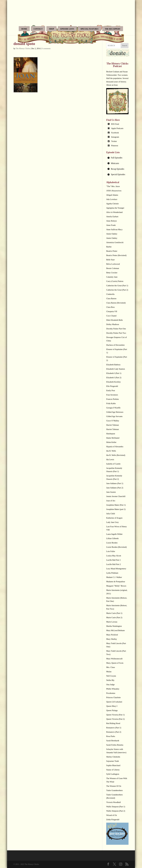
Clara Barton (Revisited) (116, 303)
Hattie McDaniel (113, 438)
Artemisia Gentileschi (115, 242)
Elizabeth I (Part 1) (114, 373)
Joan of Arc (111, 501)
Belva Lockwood (113, 264)
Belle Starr (110, 260)
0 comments (46, 49)
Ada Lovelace (112, 199)
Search (125, 46)
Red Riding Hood (113, 723)
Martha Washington (114, 626)
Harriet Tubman (112, 425)
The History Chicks (23, 49)
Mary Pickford (112, 635)
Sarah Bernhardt (113, 741)
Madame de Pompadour (116, 582)
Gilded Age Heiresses (115, 412)
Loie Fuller (111, 551)
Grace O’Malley (113, 421)
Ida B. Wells (111, 451)
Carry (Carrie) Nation (115, 281)
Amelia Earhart (112, 217)
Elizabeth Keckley (113, 382)
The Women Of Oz (114, 786)
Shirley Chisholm (113, 757)
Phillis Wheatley (113, 689)
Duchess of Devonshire (115, 345)
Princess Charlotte (113, 697)
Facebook (115, 133)
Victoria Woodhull (114, 802)
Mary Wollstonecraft (114, 659)
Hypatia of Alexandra (115, 447)
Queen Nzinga (112, 710)
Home (24, 29)
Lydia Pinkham (112, 573)
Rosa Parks (111, 736)
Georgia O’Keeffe (113, 408)
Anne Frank (111, 225)
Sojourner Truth (112, 761)
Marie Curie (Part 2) (114, 617)
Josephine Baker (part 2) (116, 509)
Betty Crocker (112, 273)
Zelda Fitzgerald (113, 820)
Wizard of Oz (112, 815)
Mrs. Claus (111, 667)
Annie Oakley (112, 234)
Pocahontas (111, 693)
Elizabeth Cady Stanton (116, 369)
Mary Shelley (112, 639)
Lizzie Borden (112, 543)
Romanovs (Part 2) (114, 732)
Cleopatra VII (112, 311)
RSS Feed (115, 124)
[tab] (117, 158)
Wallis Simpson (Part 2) (116, 811)
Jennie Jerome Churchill (116, 496)
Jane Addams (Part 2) (115, 488)
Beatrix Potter (112, 251)
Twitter (114, 141)
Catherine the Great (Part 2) (117, 290)
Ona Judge (110, 685)
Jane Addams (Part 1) (115, 483)
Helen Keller (111, 442)
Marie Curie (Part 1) (114, 613)
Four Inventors (112, 395)
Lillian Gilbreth (112, 538)
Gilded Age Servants (114, 416)
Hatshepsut (111, 434)
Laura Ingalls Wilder (114, 534)
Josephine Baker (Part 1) (116, 505)
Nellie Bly (110, 680)
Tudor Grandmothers (114, 790)
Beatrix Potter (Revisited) (116, 255)
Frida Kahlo (111, 403)
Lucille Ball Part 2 (113, 564)
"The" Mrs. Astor (113, 186)
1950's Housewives (114, 191)
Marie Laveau (112, 622)
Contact (38, 29)
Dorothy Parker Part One (116, 329)
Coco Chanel (111, 316)
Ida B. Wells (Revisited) (116, 455)
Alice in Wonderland (114, 212)
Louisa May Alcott (114, 556)
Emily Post (111, 390)
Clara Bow (110, 307)
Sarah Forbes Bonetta (115, 745)
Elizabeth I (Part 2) (114, 378)
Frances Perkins (112, 399)
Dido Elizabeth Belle (114, 320)
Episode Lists (67, 29)
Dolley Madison (113, 324)
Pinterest (115, 146)
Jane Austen (111, 492)
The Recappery (113, 29)
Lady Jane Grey (112, 522)
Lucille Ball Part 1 (113, 560)
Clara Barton (111, 298)
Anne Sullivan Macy (114, 229)
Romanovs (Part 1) (114, 728)
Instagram (115, 137)
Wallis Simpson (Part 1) (116, 807)
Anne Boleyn (111, 221)
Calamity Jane (112, 277)
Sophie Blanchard (113, 765)
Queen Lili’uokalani (114, 702)
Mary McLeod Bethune (115, 630)
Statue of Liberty (113, 770)
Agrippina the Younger (115, 208)
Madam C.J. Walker (114, 577)
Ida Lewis (110, 459)
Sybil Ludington (113, 774)
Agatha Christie (112, 204)
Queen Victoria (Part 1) (115, 715)
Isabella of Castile (113, 464)
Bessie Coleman (113, 268)
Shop (51, 29)
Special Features (89, 29)
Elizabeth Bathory (113, 365)
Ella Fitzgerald (112, 386)
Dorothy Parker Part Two (116, 333)
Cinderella (110, 294)
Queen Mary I (112, 706)
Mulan (109, 672)
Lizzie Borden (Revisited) (116, 547)
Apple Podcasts (117, 128)
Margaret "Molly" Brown (116, 586)
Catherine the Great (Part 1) (117, 286)
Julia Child (110, 514)
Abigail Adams (112, 195)
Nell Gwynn (111, 676)
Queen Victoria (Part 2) (115, 719)
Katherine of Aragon (114, 518)
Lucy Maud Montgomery (116, 569)
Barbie (109, 247)
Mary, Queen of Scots (115, 663)
